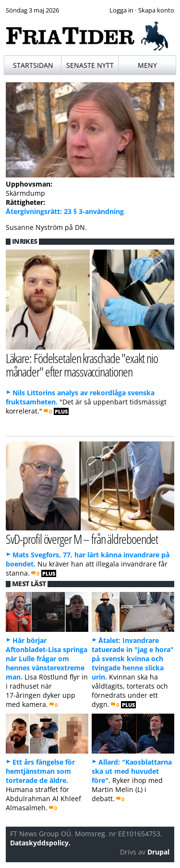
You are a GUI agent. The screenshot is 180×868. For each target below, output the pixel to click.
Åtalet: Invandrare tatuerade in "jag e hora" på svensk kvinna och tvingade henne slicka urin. (133, 659)
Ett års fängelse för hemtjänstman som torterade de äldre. (40, 771)
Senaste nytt (90, 65)
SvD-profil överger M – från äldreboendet (82, 539)
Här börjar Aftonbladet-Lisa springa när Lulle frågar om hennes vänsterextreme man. (47, 659)
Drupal (158, 852)
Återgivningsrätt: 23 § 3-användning (65, 211)
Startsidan (33, 65)
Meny (147, 65)
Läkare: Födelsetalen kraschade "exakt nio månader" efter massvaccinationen (82, 365)
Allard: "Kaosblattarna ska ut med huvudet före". (132, 771)
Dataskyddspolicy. (40, 843)
